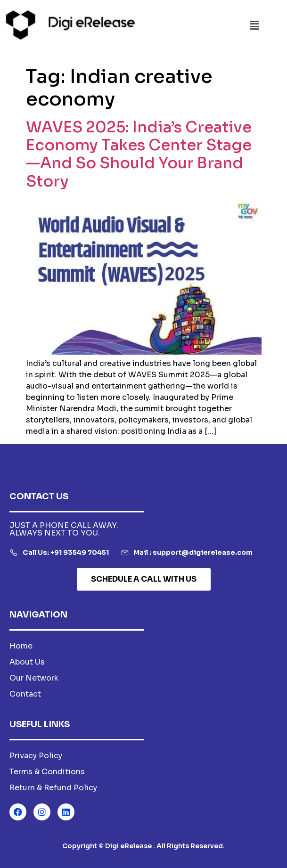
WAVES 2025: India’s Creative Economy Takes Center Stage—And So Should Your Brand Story (139, 154)
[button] (254, 25)
